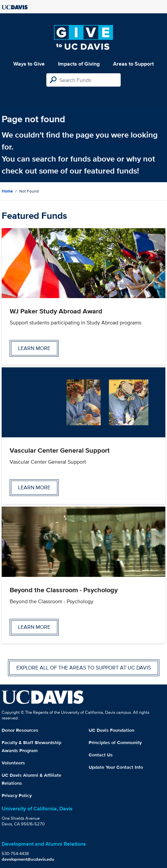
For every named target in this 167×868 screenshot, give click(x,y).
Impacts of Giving (79, 64)
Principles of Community (115, 742)
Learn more (34, 348)
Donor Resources (20, 730)
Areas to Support (133, 64)
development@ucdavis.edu (28, 859)
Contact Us (101, 755)
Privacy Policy (17, 795)
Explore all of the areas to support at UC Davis (84, 668)
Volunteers (13, 763)
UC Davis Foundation (111, 730)
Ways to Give (29, 64)
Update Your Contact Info (116, 767)
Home (7, 191)
